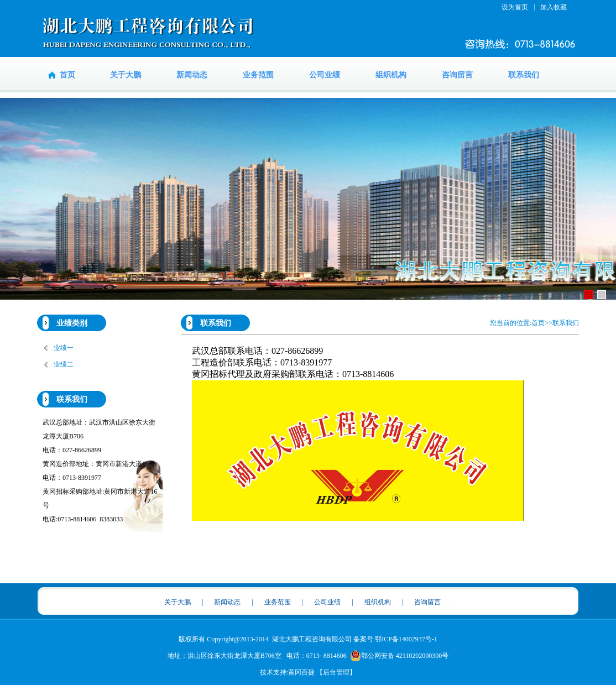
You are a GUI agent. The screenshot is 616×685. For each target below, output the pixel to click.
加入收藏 (554, 7)
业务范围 (258, 75)
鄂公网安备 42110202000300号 (400, 656)
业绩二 (64, 364)
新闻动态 (192, 75)
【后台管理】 (336, 672)
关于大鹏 (126, 75)
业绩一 (64, 348)
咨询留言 (457, 75)
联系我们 (524, 75)
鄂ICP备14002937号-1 (406, 639)
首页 (67, 75)
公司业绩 (325, 75)
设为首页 (515, 7)
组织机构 (391, 75)
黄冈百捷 (301, 672)
